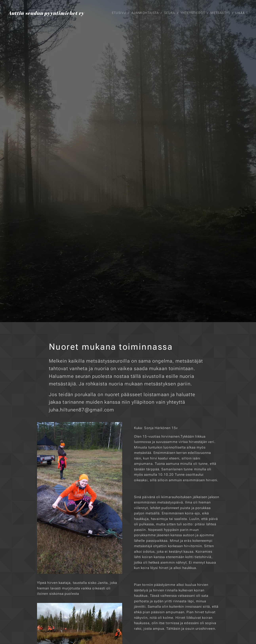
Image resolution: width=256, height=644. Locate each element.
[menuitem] (120, 13)
